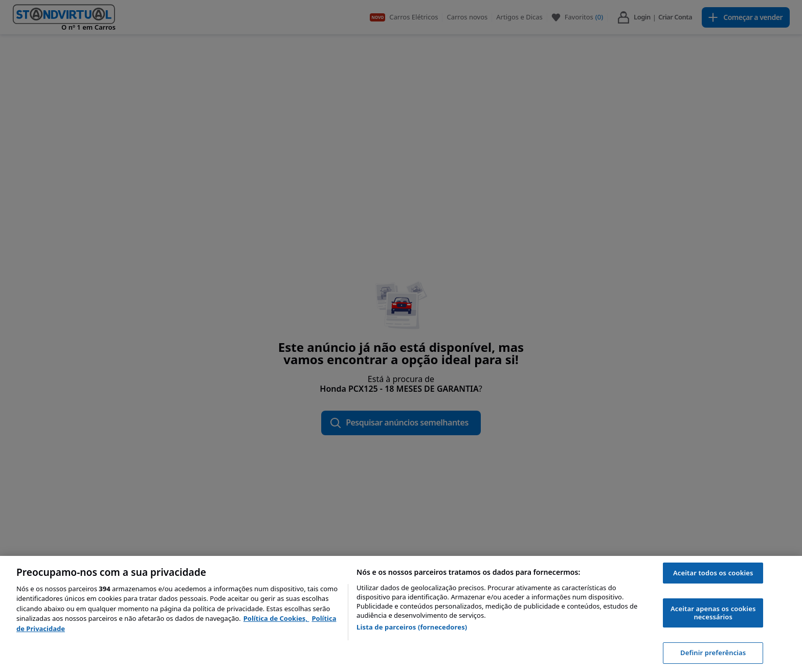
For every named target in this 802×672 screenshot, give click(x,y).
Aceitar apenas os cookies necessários (713, 613)
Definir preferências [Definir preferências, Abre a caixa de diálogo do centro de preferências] (713, 653)
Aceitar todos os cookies (713, 573)
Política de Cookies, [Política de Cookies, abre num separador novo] (276, 618)
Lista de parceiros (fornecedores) (412, 627)
